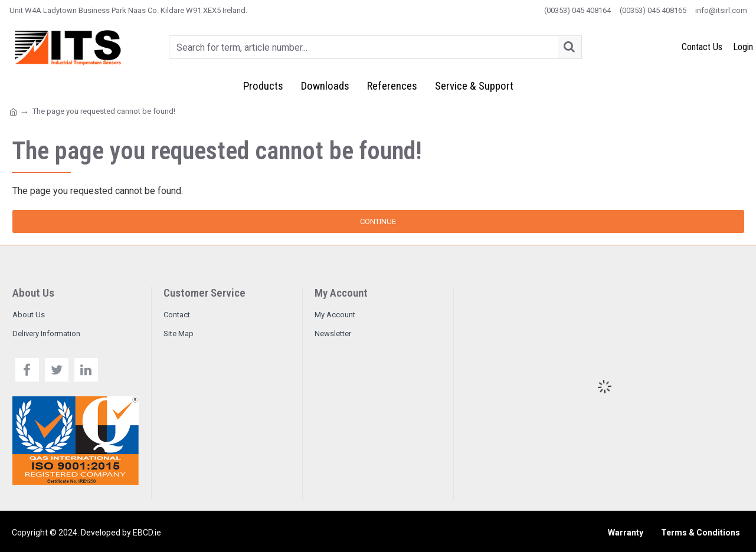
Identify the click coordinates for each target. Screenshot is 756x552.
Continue (378, 221)
